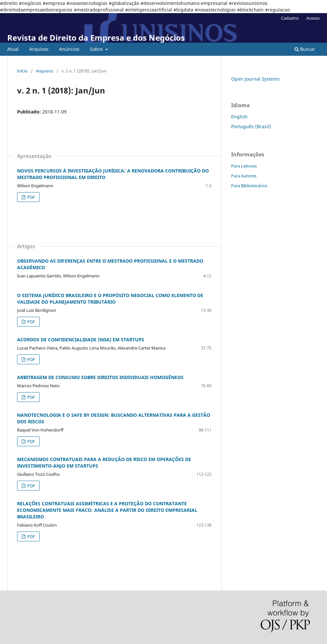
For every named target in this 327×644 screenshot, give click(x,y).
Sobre (97, 49)
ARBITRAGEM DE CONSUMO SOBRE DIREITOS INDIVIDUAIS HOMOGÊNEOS (100, 377)
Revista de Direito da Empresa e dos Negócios (96, 38)
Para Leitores (244, 166)
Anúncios (69, 49)
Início (22, 71)
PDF (31, 197)
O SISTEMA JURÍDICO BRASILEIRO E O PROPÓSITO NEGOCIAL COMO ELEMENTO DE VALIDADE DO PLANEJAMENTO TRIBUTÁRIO (110, 299)
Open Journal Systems (255, 79)
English (239, 117)
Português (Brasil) (251, 126)
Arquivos (39, 49)
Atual (13, 49)
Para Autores (244, 176)
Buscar (305, 49)
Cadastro (290, 18)
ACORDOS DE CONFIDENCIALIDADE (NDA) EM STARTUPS (81, 340)
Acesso (313, 18)
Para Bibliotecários (249, 186)
